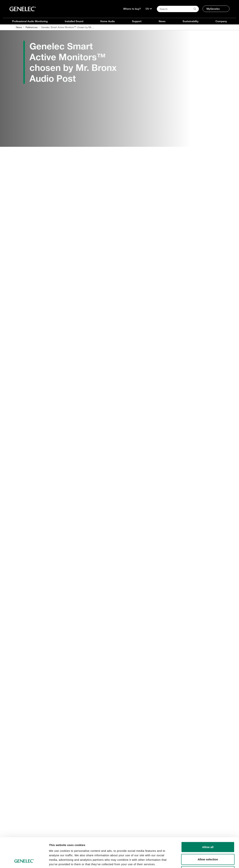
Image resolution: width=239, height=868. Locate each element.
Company (221, 21)
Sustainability (191, 21)
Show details (196, 861)
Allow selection (208, 831)
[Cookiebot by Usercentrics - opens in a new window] (24, 861)
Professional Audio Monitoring (30, 21)
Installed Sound (74, 21)
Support (137, 21)
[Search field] (178, 9)
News (162, 21)
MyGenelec (213, 9)
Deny (208, 843)
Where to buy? (132, 9)
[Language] (149, 9)
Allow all (208, 819)
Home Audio (108, 21)
